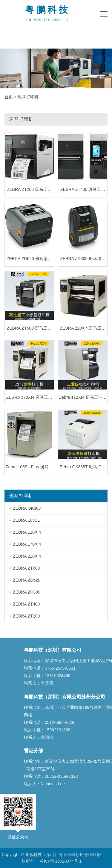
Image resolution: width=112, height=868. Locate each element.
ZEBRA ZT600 (24, 568)
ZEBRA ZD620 (25, 580)
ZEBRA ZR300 (25, 592)
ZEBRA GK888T (26, 508)
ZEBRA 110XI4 (25, 532)
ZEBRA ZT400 (24, 604)
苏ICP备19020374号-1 (61, 861)
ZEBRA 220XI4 (25, 556)
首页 (9, 97)
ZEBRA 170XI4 (25, 544)
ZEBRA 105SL (24, 520)
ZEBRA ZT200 (24, 616)
